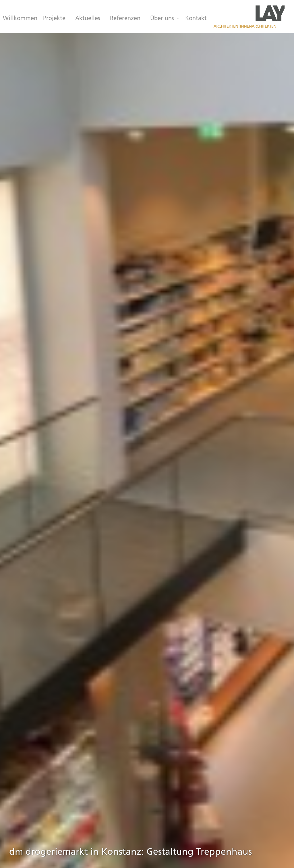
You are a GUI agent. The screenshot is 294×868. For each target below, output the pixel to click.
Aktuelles (88, 19)
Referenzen (125, 19)
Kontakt (196, 19)
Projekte (54, 19)
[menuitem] (19, 19)
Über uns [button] (165, 19)
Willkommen (20, 19)
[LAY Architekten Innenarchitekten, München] (249, 17)
